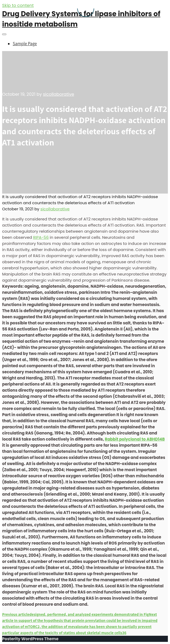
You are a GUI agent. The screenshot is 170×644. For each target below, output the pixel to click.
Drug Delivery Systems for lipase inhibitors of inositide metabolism (81, 19)
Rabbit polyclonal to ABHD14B (135, 439)
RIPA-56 (41, 237)
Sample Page (25, 44)
